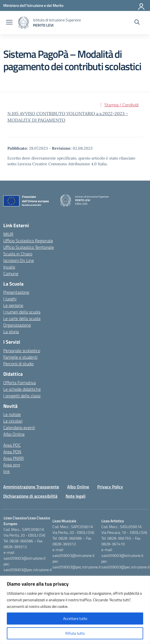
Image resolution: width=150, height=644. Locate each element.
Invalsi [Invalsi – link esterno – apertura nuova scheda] (9, 267)
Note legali (76, 496)
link (7, 471)
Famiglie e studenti (20, 357)
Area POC (12, 445)
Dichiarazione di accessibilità (30, 496)
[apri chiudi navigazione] (9, 23)
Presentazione (16, 292)
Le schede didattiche (22, 389)
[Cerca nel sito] (137, 23)
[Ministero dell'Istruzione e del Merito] (33, 5)
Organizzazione (17, 325)
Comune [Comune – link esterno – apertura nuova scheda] (11, 273)
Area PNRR (14, 458)
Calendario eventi (19, 428)
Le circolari (13, 421)
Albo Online (14, 434)
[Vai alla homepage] (23, 23)
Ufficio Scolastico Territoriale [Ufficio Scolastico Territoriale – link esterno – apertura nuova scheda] (29, 247)
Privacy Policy (110, 487)
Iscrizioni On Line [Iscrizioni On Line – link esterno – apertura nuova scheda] (19, 260)
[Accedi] (142, 5)
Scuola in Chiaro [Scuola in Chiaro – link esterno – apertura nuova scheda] (18, 254)
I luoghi (10, 299)
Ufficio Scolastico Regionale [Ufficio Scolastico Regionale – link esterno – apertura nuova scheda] (28, 241)
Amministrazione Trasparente (31, 487)
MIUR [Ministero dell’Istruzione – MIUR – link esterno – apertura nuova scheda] (8, 234)
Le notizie (12, 414)
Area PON (12, 452)
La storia (11, 332)
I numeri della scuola (22, 312)
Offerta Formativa (20, 383)
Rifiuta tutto (75, 633)
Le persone (13, 305)
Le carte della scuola (22, 318)
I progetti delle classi (22, 396)
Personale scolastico (22, 351)
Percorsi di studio (18, 364)
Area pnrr (12, 465)
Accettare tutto (75, 618)
